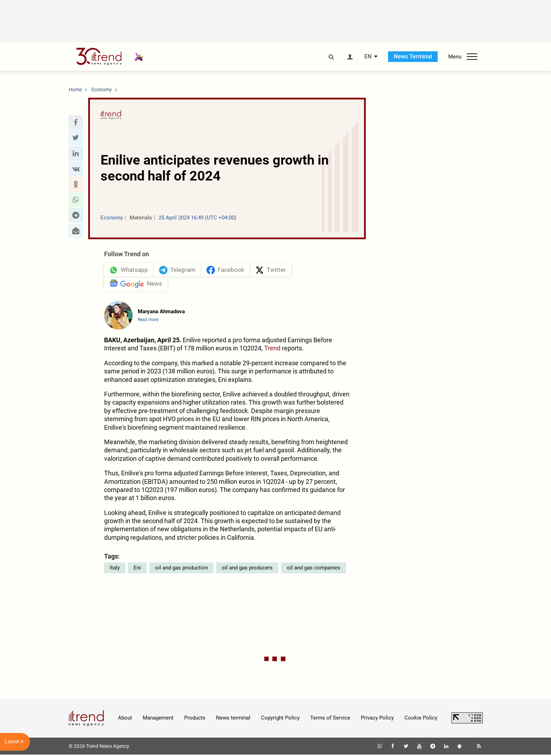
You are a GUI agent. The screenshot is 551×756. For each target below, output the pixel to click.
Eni (137, 569)
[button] (76, 122)
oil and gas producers (247, 569)
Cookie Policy (421, 719)
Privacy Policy (377, 719)
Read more (148, 321)
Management (158, 719)
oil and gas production (181, 569)
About (125, 719)
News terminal (233, 719)
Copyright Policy (280, 719)
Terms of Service (330, 719)
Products (195, 719)
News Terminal (413, 56)
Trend (272, 350)
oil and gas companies (314, 569)
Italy (115, 569)
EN (368, 57)
